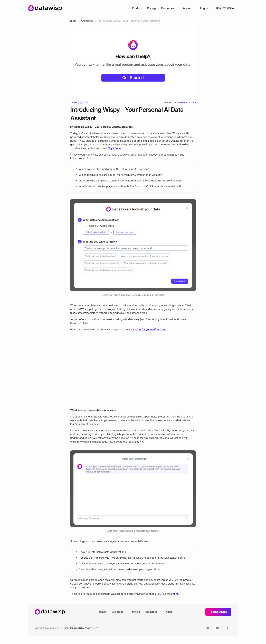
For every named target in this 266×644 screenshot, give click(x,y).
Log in (204, 8)
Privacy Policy (91, 628)
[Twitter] (208, 628)
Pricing (151, 8)
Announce (87, 21)
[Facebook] (227, 628)
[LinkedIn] (218, 628)
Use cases (119, 612)
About (187, 8)
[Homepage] (45, 8)
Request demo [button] (225, 8)
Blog (73, 21)
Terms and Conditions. (74, 628)
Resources (169, 8)
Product (137, 8)
